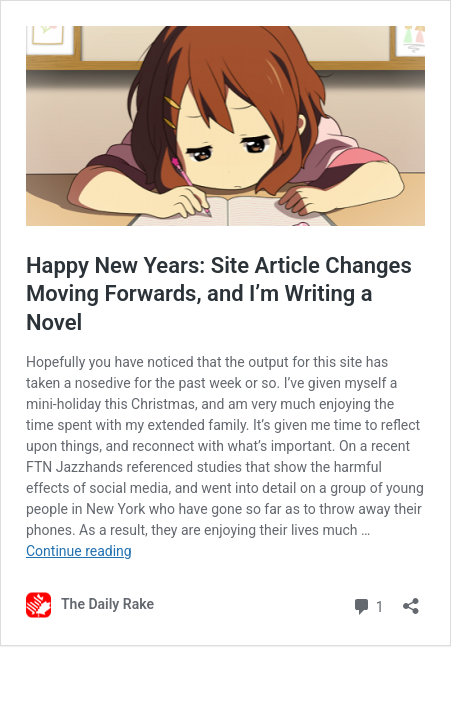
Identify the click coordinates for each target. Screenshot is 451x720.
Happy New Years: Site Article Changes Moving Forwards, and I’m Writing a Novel (219, 294)
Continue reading (79, 551)
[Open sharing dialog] (411, 599)
